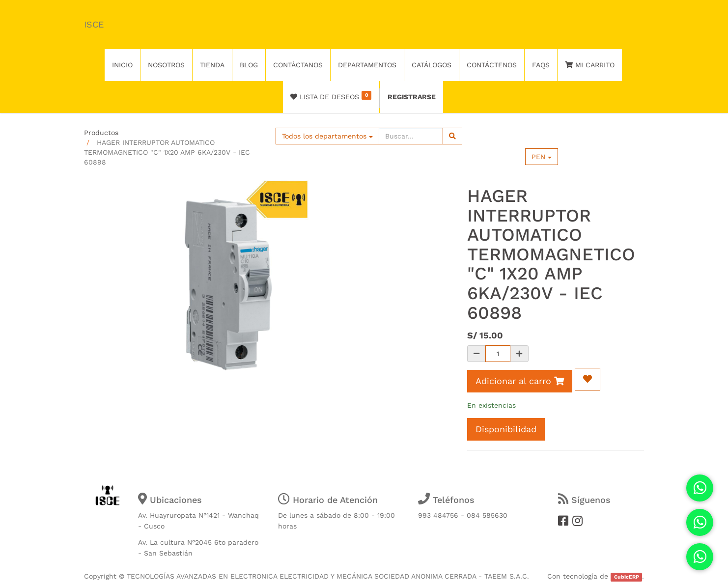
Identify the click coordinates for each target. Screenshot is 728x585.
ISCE (94, 24)
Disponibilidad (506, 429)
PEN (542, 157)
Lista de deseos (331, 96)
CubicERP (627, 577)
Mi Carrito (590, 65)
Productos (101, 133)
